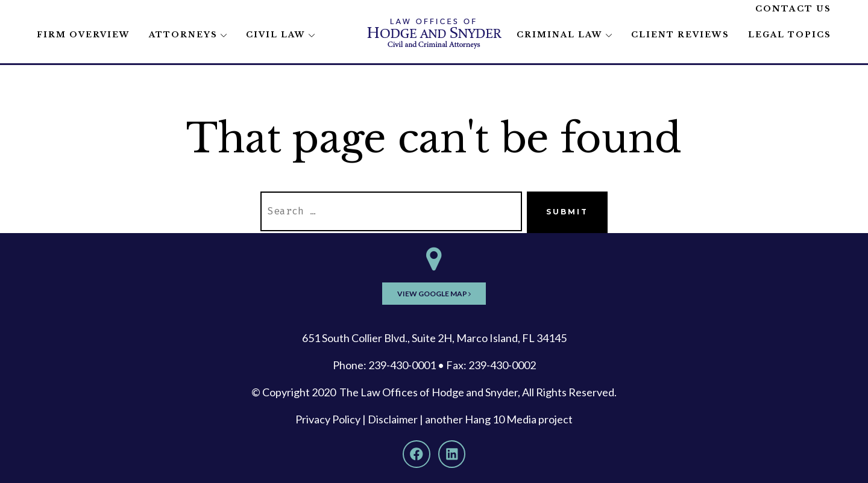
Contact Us (793, 9)
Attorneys (183, 35)
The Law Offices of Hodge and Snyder (429, 392)
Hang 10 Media (501, 419)
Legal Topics (790, 35)
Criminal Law (560, 35)
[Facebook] (417, 454)
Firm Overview (83, 35)
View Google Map (434, 294)
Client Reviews (680, 35)
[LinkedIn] (452, 454)
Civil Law (276, 35)
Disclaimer (393, 419)
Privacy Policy (328, 419)
